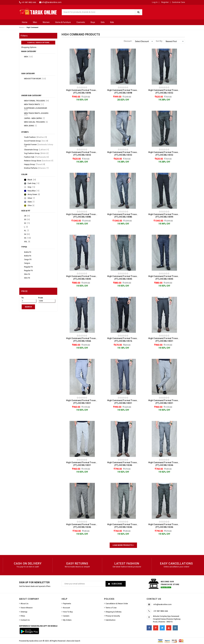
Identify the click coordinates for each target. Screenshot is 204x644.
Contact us (154, 599)
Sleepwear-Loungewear (36, 109)
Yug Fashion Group (36, 153)
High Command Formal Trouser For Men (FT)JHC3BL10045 (83, 278)
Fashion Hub (36, 157)
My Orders (67, 620)
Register (165, 2)
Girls (103, 22)
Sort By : (160, 41)
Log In (155, 2)
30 (27, 220)
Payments (67, 604)
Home (25, 22)
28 (27, 216)
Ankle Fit (28, 252)
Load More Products (123, 545)
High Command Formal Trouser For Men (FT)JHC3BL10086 (83, 216)
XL (26, 231)
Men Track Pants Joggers (36, 114)
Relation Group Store (39, 161)
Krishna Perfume (36, 168)
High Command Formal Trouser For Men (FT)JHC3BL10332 (165, 91)
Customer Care (178, 2)
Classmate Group (36, 150)
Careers (66, 616)
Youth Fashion (35, 137)
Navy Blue (33, 191)
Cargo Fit (28, 259)
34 (27, 234)
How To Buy (68, 612)
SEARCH (28, 307)
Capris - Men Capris (34, 118)
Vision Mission (27, 608)
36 (27, 238)
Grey (31, 187)
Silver (31, 198)
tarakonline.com (36, 641)
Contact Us (25, 620)
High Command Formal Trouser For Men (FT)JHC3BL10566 (83, 340)
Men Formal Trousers (36, 101)
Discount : (128, 41)
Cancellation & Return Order (117, 604)
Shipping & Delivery (113, 612)
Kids (112, 22)
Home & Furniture (63, 22)
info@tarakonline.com (52, 2)
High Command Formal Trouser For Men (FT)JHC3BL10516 (124, 340)
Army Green (34, 194)
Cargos (27, 263)
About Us (24, 604)
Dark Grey (33, 183)
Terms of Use (111, 608)
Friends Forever (39, 145)
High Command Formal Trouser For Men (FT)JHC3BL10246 (124, 464)
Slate (31, 202)
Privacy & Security (113, 616)
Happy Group (34, 164)
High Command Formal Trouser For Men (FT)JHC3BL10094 (165, 216)
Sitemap (24, 612)
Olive (31, 206)
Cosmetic (81, 22)
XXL (27, 242)
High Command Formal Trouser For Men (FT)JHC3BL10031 (165, 340)
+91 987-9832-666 (29, 2)
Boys (93, 22)
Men (35, 22)
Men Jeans (30, 126)
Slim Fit (27, 274)
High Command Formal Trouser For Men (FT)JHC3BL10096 (83, 91)
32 (27, 223)
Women (46, 22)
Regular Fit (28, 267)
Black (32, 180)
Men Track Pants (34, 104)
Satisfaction (110, 620)
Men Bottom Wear (35, 79)
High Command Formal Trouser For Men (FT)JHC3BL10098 (124, 91)
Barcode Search (74, 641)
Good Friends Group (36, 141)
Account (67, 608)
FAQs (23, 616)
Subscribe (117, 584)
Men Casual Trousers (36, 122)
